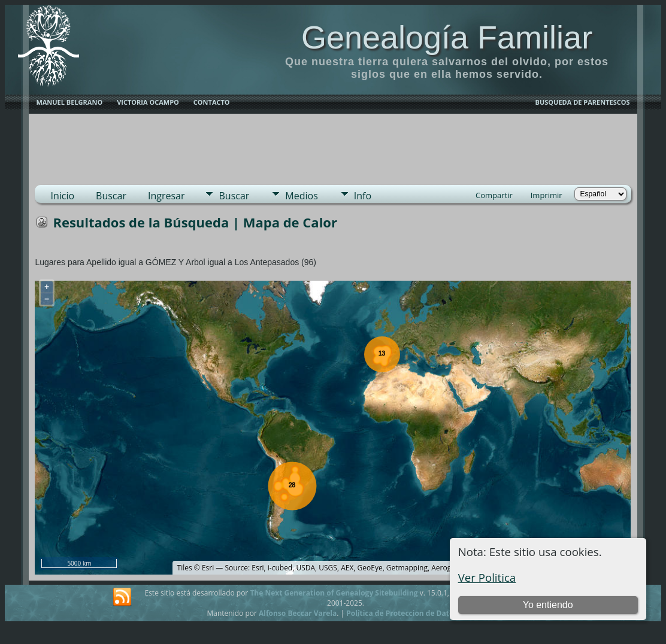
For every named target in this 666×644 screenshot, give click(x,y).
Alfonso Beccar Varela (298, 613)
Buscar (111, 196)
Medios (301, 196)
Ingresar (166, 196)
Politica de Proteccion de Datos (402, 613)
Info (363, 196)
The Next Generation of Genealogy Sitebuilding (334, 593)
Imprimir (547, 195)
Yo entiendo (548, 605)
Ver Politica (487, 577)
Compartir (494, 195)
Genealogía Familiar (447, 37)
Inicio (62, 196)
